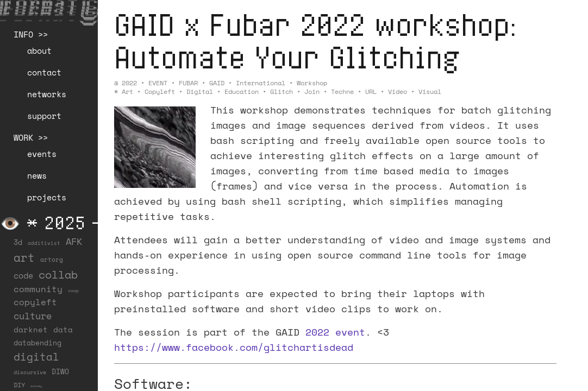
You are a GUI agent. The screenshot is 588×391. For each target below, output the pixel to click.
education (242, 92)
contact (44, 72)
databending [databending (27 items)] (37, 343)
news (37, 175)
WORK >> (31, 137)
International (261, 83)
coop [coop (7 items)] (73, 291)
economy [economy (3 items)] (36, 386)
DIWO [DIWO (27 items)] (60, 371)
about (39, 51)
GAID (217, 83)
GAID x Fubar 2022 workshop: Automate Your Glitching (315, 40)
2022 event (335, 332)
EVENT (158, 83)
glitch (282, 92)
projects (47, 197)
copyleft (160, 92)
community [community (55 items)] (38, 289)
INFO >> (31, 34)
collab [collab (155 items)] (58, 274)
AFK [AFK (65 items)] (74, 241)
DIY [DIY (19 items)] (19, 385)
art (127, 92)
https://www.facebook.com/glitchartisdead (234, 347)
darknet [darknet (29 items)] (31, 330)
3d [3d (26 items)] (18, 242)
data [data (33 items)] (63, 329)
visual (430, 92)
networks (47, 94)
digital (200, 92)
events (42, 154)
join (312, 92)
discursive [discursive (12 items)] (30, 372)
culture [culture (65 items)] (33, 316)
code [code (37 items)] (23, 276)
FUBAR (188, 83)
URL (371, 92)
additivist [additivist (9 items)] (44, 243)
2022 (129, 83)
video (398, 92)
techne (342, 92)
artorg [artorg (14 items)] (52, 260)
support (44, 116)
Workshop (312, 83)
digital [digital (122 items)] (36, 357)
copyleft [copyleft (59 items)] (35, 302)
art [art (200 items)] (24, 257)
